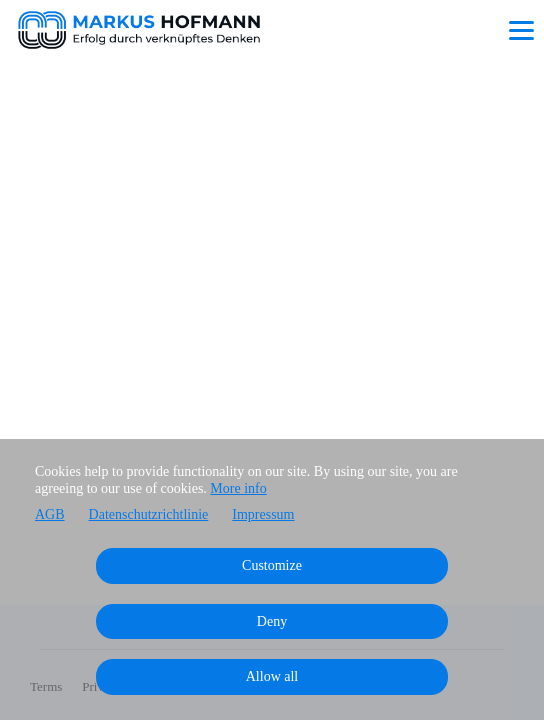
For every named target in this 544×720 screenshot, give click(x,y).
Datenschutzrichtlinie (149, 514)
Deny (272, 621)
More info (238, 488)
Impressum (263, 514)
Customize (272, 565)
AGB (50, 514)
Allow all (272, 676)
